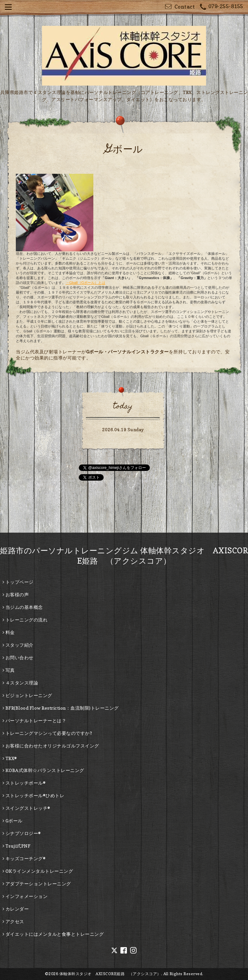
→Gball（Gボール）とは (85, 283)
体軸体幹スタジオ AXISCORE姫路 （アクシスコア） (110, 974)
